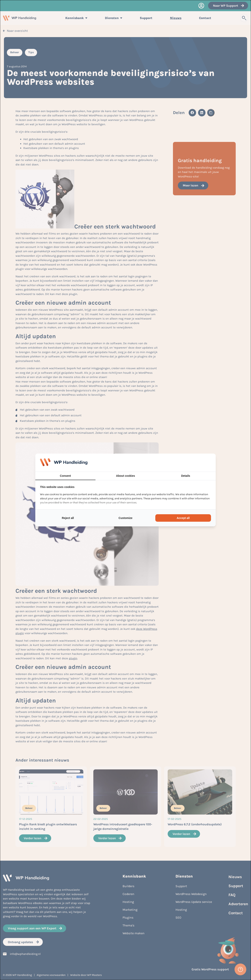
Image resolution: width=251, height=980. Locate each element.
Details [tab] (186, 476)
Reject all (68, 518)
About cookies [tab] (125, 476)
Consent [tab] (65, 476)
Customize (126, 518)
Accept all (183, 518)
